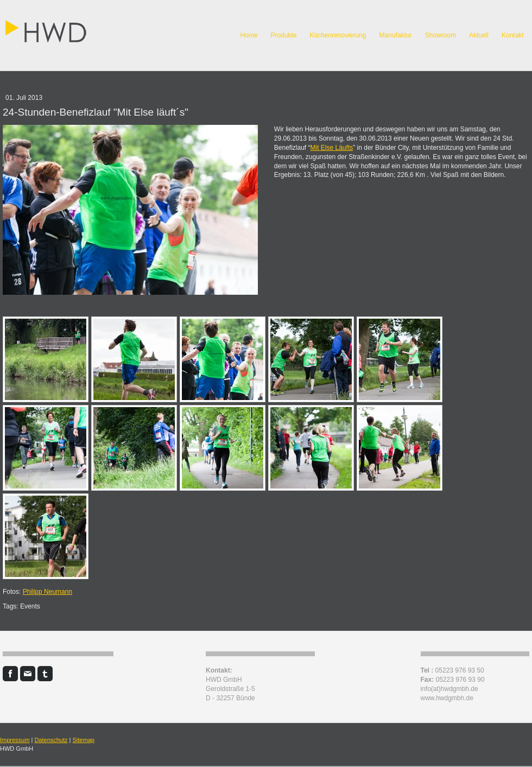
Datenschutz (51, 740)
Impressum (15, 740)
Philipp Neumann (47, 592)
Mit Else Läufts (332, 148)
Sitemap (84, 740)
